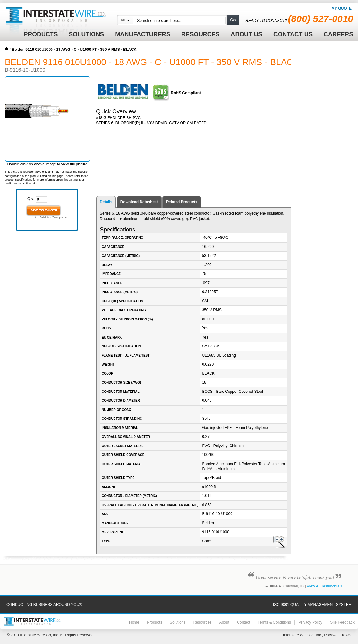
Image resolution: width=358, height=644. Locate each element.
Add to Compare (53, 217)
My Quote (341, 8)
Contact (243, 622)
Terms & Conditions (274, 622)
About (224, 622)
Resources (202, 622)
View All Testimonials (324, 586)
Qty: (31, 199)
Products (154, 622)
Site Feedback (342, 622)
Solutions (178, 622)
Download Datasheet (139, 202)
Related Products (182, 202)
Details (106, 202)
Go (233, 20)
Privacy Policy (310, 622)
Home (7, 49)
